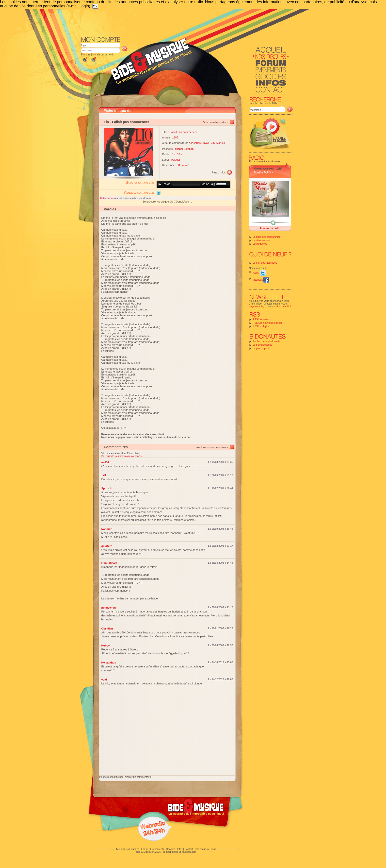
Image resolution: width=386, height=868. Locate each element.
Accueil (120, 849)
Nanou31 (107, 529)
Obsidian (107, 629)
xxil (104, 475)
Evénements (157, 849)
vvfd (104, 680)
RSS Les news (261, 319)
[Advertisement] (187, 22)
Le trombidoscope (263, 345)
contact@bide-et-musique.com (180, 852)
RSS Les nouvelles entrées (268, 323)
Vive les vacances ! (264, 169)
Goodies (170, 849)
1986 (175, 137)
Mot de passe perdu (103, 55)
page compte (256, 306)
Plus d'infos (219, 172)
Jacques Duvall (200, 143)
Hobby (106, 646)
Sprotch (107, 488)
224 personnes (108, 198)
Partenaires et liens (206, 849)
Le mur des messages (265, 263)
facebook (261, 280)
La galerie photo (262, 348)
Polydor (176, 160)
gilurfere (107, 546)
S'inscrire (86, 55)
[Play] (160, 184)
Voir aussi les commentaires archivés (121, 456)
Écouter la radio (270, 228)
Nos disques (132, 849)
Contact (189, 849)
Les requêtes (260, 244)
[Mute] (213, 184)
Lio (106, 122)
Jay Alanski (218, 143)
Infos (180, 849)
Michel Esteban (184, 149)
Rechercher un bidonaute (267, 341)
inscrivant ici (284, 306)
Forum (145, 849)
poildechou (109, 608)
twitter (259, 273)
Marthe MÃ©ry (264, 172)
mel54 (105, 462)
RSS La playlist (261, 326)
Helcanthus (109, 663)
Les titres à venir (262, 240)
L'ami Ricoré (110, 563)
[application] (193, 184)
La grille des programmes (267, 237)
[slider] (186, 184)
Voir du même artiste (216, 122)
